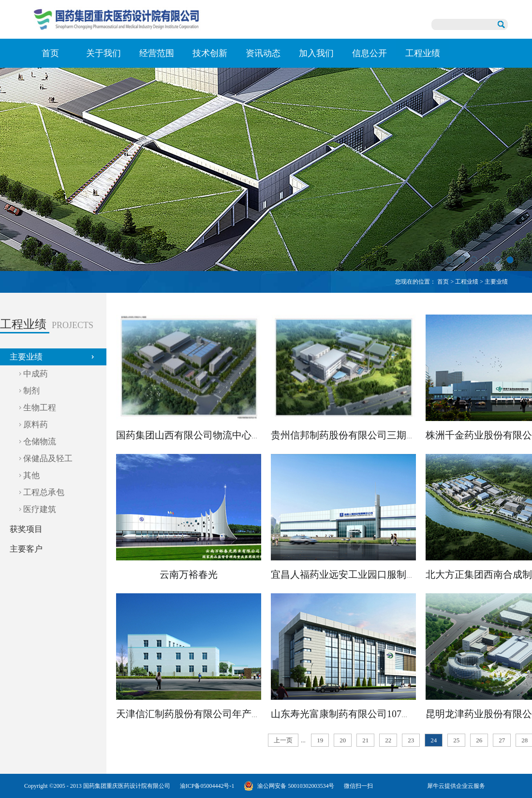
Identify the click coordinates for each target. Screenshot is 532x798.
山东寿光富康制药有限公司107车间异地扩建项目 (375, 714)
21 (365, 740)
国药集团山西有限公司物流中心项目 (193, 435)
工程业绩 (467, 282)
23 (411, 740)
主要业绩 (496, 282)
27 (502, 740)
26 (479, 740)
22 (388, 740)
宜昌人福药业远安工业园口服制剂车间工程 (363, 574)
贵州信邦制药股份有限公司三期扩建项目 (358, 435)
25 (456, 740)
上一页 (283, 740)
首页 (50, 53)
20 (343, 740)
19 (320, 740)
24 (434, 740)
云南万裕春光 (189, 574)
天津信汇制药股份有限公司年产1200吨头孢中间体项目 (232, 714)
